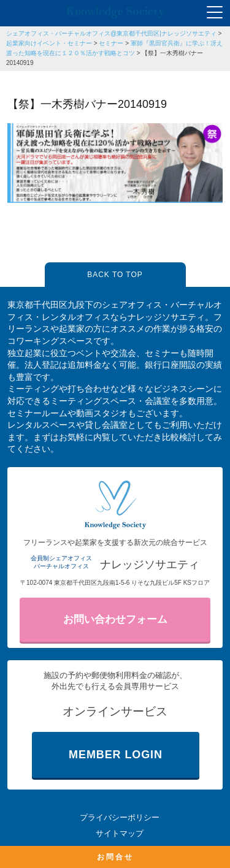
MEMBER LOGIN (116, 755)
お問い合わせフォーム (115, 619)
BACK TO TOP (115, 275)
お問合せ (115, 857)
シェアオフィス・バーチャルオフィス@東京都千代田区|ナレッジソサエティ (111, 33)
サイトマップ (120, 833)
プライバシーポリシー (120, 817)
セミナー (111, 43)
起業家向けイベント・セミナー (49, 43)
